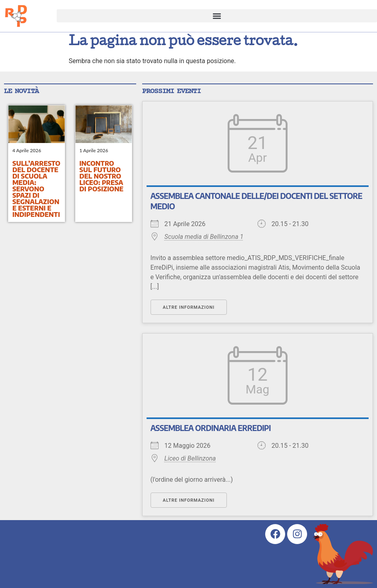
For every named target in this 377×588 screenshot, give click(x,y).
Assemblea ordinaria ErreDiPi (211, 428)
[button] (217, 16)
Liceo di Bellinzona (190, 458)
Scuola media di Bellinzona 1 (204, 237)
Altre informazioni (189, 307)
